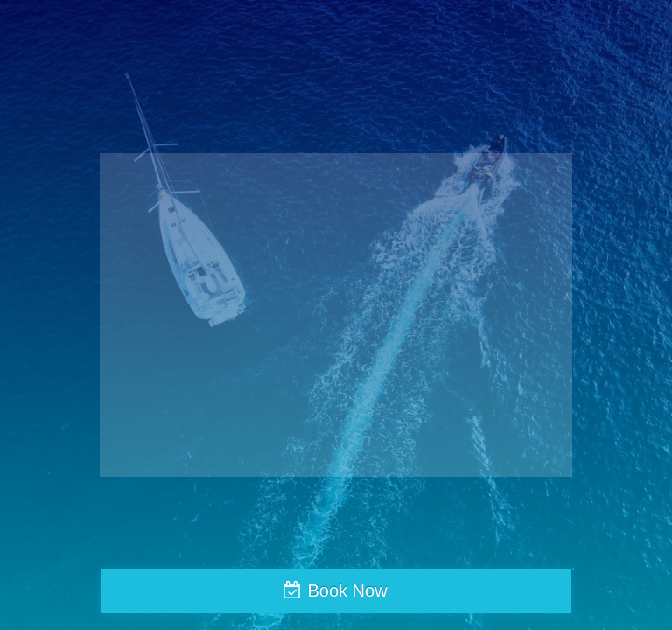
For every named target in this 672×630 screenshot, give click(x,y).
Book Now (347, 591)
